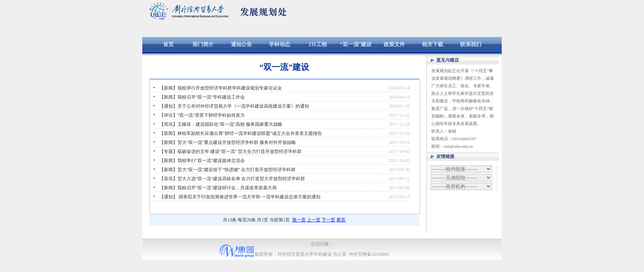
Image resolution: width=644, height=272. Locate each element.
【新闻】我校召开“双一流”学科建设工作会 (202, 97)
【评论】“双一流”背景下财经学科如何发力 (202, 115)
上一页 (314, 220)
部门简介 (203, 44)
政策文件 (394, 44)
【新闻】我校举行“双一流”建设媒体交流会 (202, 161)
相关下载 (432, 44)
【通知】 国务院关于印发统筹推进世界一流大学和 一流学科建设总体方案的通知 (240, 197)
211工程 (317, 44)
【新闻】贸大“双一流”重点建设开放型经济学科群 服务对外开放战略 (228, 142)
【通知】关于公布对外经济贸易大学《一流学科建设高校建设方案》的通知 (234, 106)
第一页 (299, 220)
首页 (168, 44)
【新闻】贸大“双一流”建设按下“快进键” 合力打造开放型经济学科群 (227, 170)
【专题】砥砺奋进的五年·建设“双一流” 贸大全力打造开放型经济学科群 (231, 151)
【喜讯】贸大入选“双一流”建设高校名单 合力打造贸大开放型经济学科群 (232, 179)
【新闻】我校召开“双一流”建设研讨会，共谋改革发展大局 (218, 188)
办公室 (340, 254)
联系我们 (471, 44)
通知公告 (241, 44)
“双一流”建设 (356, 44)
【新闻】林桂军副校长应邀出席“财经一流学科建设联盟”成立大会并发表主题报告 (241, 133)
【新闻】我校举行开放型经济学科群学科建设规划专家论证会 (221, 88)
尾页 (341, 220)
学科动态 (280, 44)
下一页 (328, 220)
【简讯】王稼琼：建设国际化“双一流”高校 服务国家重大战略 (221, 124)
